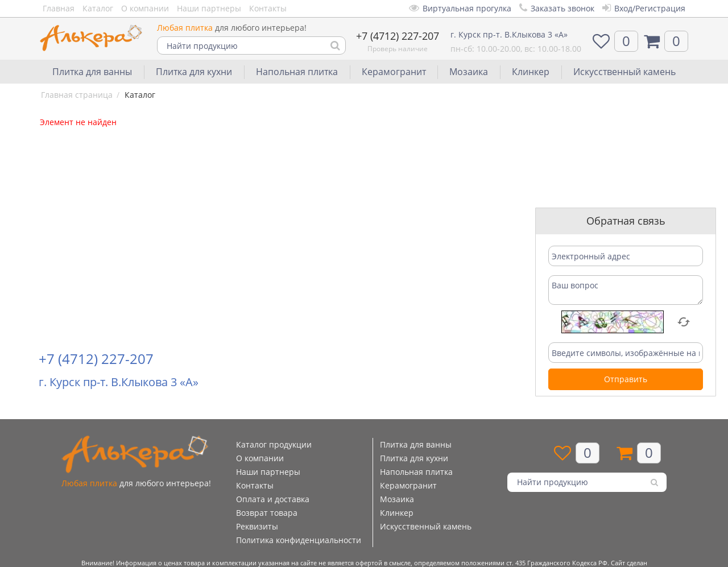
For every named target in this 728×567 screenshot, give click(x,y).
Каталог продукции (274, 444)
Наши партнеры (209, 8)
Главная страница (77, 95)
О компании (145, 8)
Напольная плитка (297, 72)
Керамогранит (394, 72)
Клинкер (531, 72)
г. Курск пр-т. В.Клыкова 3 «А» (509, 34)
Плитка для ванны (92, 72)
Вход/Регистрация (644, 8)
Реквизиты (257, 526)
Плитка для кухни (194, 72)
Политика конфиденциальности (299, 540)
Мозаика (469, 72)
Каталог (98, 8)
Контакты (268, 8)
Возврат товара (267, 513)
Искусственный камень (624, 72)
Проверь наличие (398, 49)
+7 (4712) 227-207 (398, 36)
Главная (59, 8)
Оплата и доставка (273, 499)
